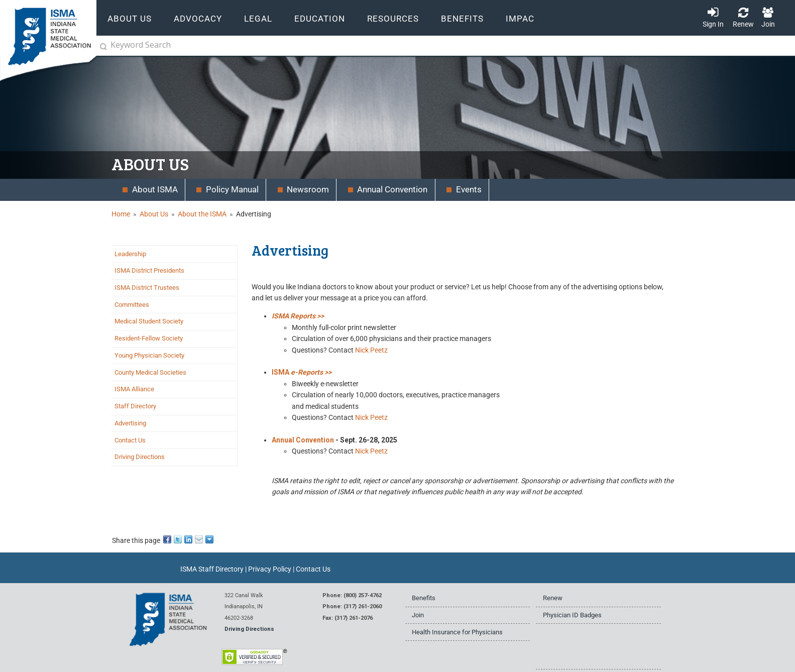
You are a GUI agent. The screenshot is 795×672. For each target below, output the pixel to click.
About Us (154, 214)
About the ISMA (202, 214)
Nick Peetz (371, 350)
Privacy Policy (270, 569)
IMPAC (520, 19)
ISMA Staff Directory (212, 569)
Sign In (713, 24)
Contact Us (313, 569)
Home (121, 214)
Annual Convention (303, 440)
